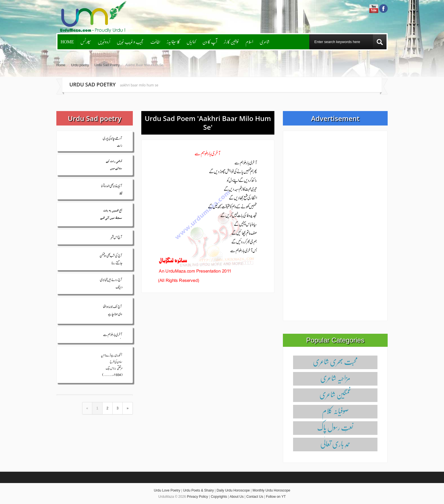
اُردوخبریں (104, 42)
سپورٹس (86, 42)
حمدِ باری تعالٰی (335, 444)
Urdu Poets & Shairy (198, 490)
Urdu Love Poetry (167, 490)
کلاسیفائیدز (173, 42)
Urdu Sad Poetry (107, 65)
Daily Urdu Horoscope (233, 490)
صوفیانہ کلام (335, 411)
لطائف (155, 42)
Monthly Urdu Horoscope (271, 490)
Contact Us (255, 497)
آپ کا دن (210, 42)
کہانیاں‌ (191, 42)
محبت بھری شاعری (335, 361)
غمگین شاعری (335, 394)
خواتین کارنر (231, 42)
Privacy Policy (198, 497)
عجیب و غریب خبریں (130, 42)
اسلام (249, 42)
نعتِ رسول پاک (335, 427)
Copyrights (219, 497)
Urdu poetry (80, 65)
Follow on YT (276, 497)
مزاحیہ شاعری (335, 378)
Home (67, 42)
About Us (237, 497)
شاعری (265, 42)
